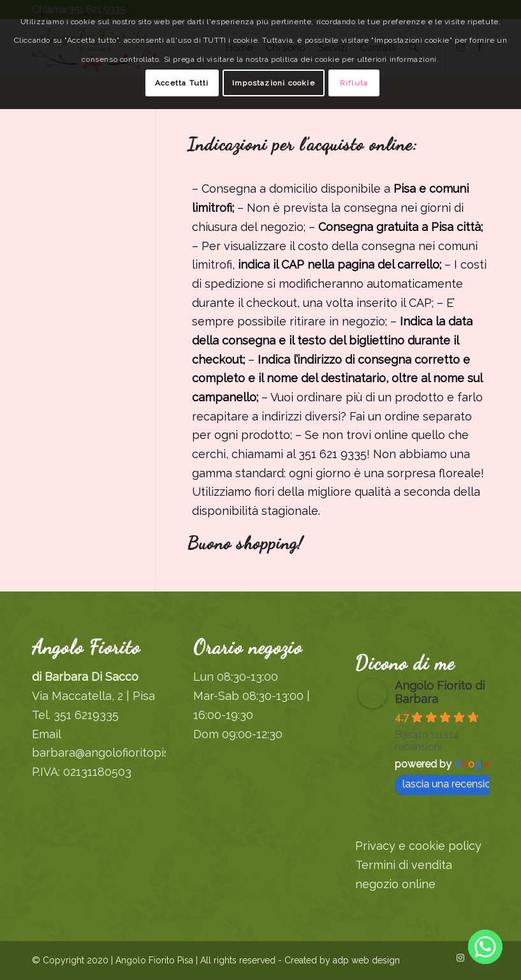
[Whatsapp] (485, 947)
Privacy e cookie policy (418, 846)
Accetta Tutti (182, 83)
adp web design (365, 960)
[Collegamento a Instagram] (460, 958)
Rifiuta (354, 83)
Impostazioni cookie (274, 83)
